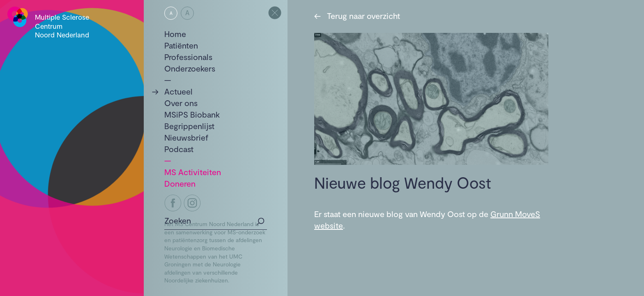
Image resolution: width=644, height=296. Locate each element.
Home (175, 34)
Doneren (180, 183)
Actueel (178, 91)
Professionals (188, 57)
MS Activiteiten (193, 172)
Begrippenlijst (189, 126)
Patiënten (181, 45)
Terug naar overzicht (357, 16)
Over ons (181, 103)
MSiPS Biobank (192, 114)
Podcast (179, 149)
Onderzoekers (190, 68)
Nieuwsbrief (186, 137)
